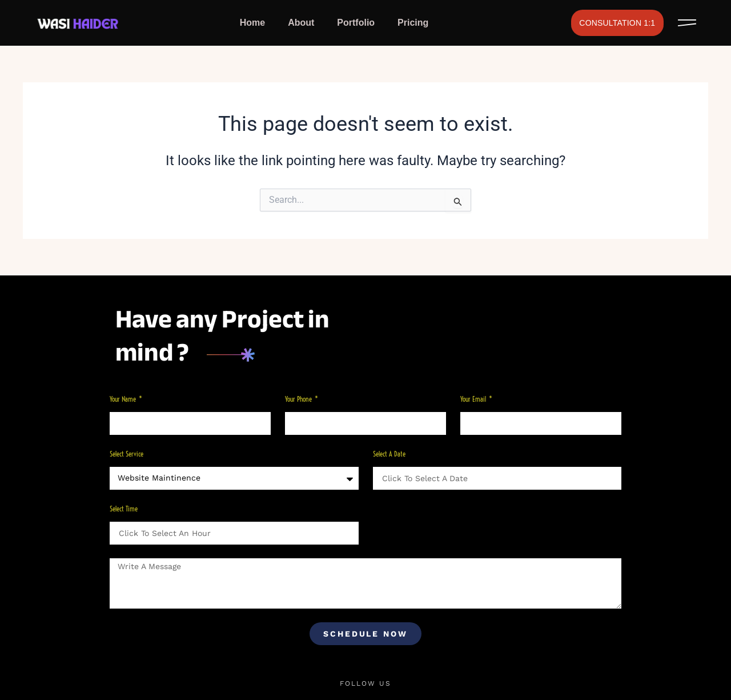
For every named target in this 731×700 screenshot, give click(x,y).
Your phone (299, 399)
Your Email (474, 399)
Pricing (413, 23)
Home (252, 23)
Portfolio (356, 23)
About (301, 23)
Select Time (124, 509)
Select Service (126, 454)
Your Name (124, 399)
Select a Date (389, 454)
